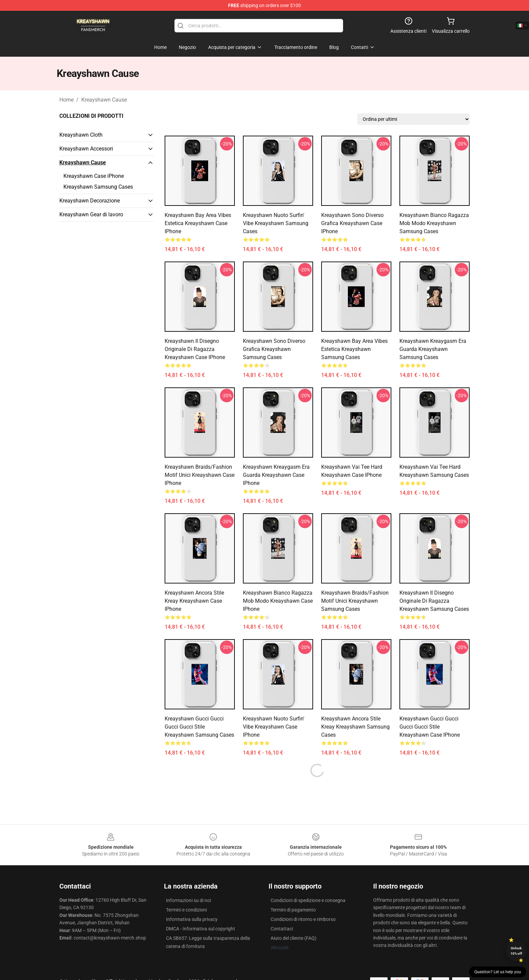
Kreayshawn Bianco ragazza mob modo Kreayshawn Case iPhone (278, 601)
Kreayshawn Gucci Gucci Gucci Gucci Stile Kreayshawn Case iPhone (430, 727)
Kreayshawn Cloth (81, 135)
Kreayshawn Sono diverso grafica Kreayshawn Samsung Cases (274, 349)
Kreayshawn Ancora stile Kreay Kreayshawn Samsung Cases (355, 727)
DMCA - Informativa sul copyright (201, 929)
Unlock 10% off (516, 951)
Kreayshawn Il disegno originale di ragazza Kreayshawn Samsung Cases (434, 601)
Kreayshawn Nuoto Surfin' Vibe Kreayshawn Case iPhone (274, 727)
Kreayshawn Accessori (86, 149)
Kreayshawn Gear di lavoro (91, 214)
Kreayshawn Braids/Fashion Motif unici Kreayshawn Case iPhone (200, 475)
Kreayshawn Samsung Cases (98, 187)
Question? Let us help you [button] (498, 972)
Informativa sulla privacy (192, 919)
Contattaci (282, 929)
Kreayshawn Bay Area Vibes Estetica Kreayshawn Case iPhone (198, 223)
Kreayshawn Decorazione (90, 201)
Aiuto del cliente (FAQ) (294, 938)
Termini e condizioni (186, 910)
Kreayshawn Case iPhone (94, 176)
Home (66, 100)
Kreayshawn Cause (104, 100)
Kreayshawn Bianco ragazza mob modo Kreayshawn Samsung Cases (434, 223)
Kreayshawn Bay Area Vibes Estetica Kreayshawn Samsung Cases (354, 349)
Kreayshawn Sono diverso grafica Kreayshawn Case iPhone (352, 223)
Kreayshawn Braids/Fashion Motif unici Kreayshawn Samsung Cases (355, 601)
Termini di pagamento (293, 910)
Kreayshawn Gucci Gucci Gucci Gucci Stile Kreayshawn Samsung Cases (199, 727)
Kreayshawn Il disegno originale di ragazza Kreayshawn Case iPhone (195, 349)
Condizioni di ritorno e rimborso (303, 919)
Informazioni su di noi (188, 900)
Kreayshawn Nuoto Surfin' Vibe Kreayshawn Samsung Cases (276, 223)
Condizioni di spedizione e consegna (308, 900)
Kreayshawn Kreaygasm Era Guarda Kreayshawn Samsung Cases (433, 349)
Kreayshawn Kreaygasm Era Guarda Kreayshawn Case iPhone (276, 475)
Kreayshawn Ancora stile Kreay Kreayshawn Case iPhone (194, 601)
